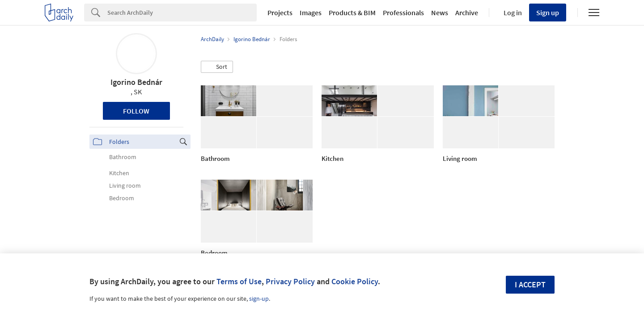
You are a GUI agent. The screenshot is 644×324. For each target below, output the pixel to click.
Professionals (403, 13)
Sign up (548, 13)
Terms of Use (239, 281)
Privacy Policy (290, 281)
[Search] (182, 13)
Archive (467, 13)
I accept (530, 284)
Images (311, 13)
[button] (217, 67)
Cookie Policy (355, 281)
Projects (280, 13)
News (440, 13)
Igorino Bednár (136, 82)
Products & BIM (352, 13)
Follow (136, 111)
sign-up (259, 299)
